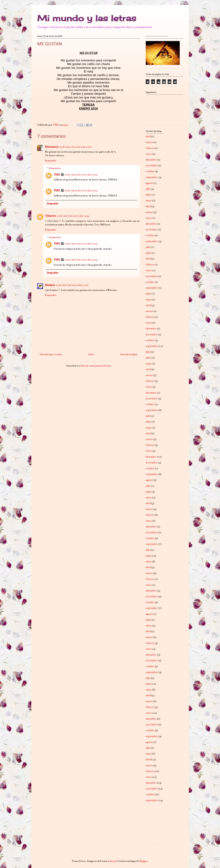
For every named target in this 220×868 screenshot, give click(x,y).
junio (148, 195)
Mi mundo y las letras (87, 18)
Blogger (143, 861)
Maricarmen (52, 147)
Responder (51, 161)
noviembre (152, 165)
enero (149, 154)
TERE (57, 175)
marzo (149, 142)
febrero (150, 148)
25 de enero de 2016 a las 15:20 (76, 147)
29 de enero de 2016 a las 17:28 (72, 285)
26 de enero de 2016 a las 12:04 (81, 175)
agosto (149, 183)
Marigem (50, 285)
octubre (150, 171)
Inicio (91, 354)
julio (148, 189)
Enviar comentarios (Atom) (96, 366)
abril (148, 136)
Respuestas (55, 168)
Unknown (50, 216)
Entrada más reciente (51, 354)
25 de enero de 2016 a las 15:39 (73, 216)
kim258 (112, 861)
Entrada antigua (129, 354)
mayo (149, 200)
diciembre (151, 160)
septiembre (152, 177)
